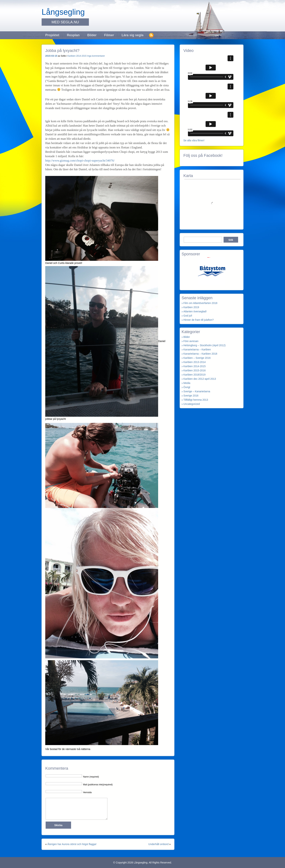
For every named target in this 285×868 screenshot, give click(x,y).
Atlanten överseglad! (195, 311)
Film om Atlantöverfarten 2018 (200, 303)
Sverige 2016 (191, 396)
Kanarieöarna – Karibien (197, 349)
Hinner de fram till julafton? (199, 320)
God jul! (188, 316)
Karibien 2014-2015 (77, 56)
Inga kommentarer (96, 56)
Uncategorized (192, 404)
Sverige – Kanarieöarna (197, 391)
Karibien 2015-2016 (194, 370)
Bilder (92, 35)
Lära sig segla (133, 35)
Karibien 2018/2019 (194, 375)
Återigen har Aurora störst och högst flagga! (72, 844)
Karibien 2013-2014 (194, 362)
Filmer (109, 35)
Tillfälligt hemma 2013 (196, 400)
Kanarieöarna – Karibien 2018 (200, 354)
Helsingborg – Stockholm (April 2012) (204, 345)
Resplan (73, 35)
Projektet (52, 35)
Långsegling (63, 12)
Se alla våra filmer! (194, 140)
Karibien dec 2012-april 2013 (200, 379)
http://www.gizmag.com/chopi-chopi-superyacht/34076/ (80, 161)
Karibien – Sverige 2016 (197, 358)
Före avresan (191, 341)
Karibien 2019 (191, 307)
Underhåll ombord (158, 844)
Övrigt (187, 387)
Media (187, 383)
